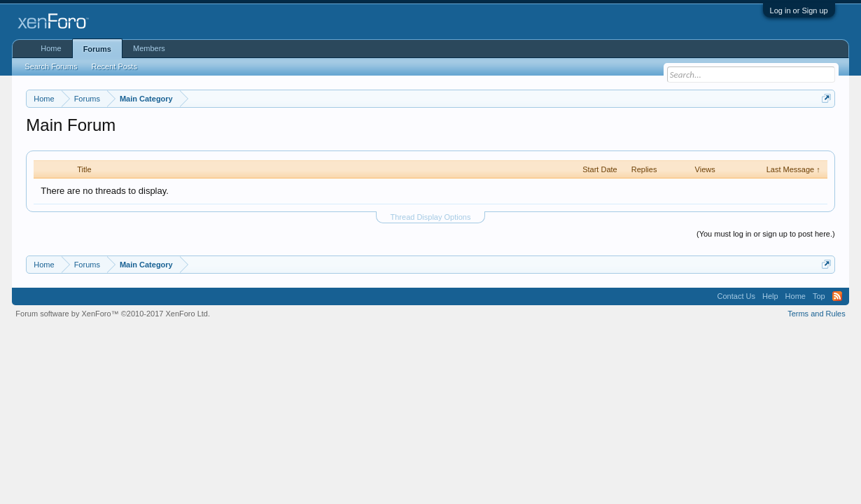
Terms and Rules (817, 314)
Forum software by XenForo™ (113, 314)
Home (51, 48)
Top (819, 296)
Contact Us (736, 296)
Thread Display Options (431, 217)
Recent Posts (114, 66)
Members (149, 48)
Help (770, 296)
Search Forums (51, 66)
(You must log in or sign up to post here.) (766, 234)
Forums (97, 49)
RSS (837, 296)
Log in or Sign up (799, 10)
